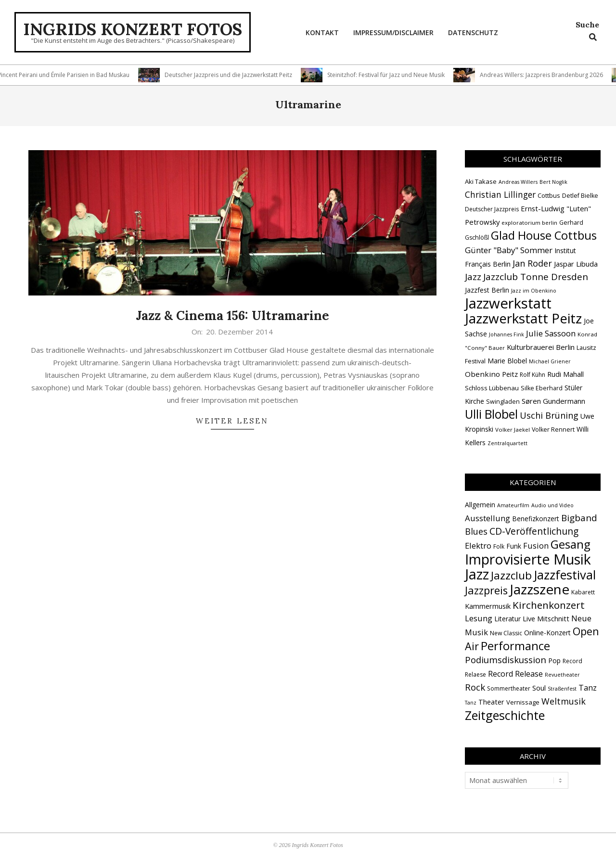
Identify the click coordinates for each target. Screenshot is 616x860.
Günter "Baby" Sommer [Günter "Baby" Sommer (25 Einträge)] (509, 250)
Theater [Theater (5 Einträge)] (491, 702)
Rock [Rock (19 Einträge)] (475, 687)
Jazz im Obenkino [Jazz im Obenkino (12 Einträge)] (534, 291)
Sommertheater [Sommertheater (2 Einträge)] (509, 688)
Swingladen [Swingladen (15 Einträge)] (503, 402)
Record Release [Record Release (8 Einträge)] (515, 674)
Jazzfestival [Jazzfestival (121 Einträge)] (565, 575)
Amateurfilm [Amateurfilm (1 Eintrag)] (513, 505)
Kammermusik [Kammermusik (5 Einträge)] (488, 606)
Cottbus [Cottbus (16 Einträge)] (549, 195)
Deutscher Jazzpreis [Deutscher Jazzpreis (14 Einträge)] (492, 209)
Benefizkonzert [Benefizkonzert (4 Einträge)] (536, 519)
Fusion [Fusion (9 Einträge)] (536, 546)
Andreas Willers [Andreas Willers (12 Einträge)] (518, 182)
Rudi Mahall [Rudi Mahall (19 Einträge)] (565, 374)
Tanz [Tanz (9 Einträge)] (588, 687)
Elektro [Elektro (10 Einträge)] (478, 546)
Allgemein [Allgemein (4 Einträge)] (480, 505)
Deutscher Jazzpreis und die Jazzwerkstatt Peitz (234, 75)
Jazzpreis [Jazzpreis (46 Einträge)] (486, 590)
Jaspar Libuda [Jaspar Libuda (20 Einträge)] (576, 264)
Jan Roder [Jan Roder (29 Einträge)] (532, 263)
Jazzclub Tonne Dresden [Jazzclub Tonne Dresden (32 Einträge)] (536, 277)
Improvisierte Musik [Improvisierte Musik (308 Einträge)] (528, 559)
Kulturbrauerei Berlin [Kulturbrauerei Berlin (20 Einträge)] (541, 347)
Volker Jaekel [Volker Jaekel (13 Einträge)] (513, 430)
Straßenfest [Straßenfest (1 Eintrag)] (562, 689)
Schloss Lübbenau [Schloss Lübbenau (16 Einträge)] (492, 388)
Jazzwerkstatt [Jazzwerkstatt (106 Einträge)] (508, 303)
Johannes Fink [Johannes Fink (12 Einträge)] (507, 334)
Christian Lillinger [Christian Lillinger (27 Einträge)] (500, 194)
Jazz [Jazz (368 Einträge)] (477, 574)
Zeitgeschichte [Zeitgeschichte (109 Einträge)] (505, 715)
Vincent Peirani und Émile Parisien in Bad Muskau (69, 75)
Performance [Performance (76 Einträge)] (515, 646)
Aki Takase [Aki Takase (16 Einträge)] (481, 181)
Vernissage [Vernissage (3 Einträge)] (523, 702)
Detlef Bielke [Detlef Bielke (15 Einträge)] (580, 196)
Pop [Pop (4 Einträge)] (554, 661)
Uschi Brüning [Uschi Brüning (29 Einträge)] (549, 415)
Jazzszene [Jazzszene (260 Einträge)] (539, 589)
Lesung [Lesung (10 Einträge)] (479, 618)
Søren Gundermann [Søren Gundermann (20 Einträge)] (553, 401)
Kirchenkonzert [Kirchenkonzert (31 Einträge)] (549, 605)
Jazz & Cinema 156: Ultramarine (232, 315)
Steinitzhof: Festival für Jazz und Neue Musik (391, 75)
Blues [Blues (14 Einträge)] (476, 531)
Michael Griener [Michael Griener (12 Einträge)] (550, 361)
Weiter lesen (232, 421)
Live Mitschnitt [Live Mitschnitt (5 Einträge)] (546, 618)
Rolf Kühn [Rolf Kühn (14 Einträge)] (533, 375)
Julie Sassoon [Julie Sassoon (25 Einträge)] (551, 333)
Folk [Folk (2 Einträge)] (499, 546)
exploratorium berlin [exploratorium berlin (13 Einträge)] (529, 223)
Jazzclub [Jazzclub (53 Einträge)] (511, 575)
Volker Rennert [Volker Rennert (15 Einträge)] (553, 430)
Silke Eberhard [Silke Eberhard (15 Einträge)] (542, 388)
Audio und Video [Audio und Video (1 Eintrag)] (552, 505)
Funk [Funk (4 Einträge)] (514, 546)
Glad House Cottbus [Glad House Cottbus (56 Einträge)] (544, 235)
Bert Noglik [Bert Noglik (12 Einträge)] (553, 182)
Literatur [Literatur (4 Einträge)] (507, 619)
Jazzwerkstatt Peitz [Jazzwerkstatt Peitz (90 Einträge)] (523, 318)
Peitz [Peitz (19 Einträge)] (510, 374)
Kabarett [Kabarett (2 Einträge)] (583, 592)
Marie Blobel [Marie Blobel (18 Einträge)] (507, 361)
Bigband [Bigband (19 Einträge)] (579, 518)
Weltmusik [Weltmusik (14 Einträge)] (564, 701)
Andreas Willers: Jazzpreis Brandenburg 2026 (547, 75)
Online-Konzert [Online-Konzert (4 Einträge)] (547, 633)
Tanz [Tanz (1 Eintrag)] (471, 703)
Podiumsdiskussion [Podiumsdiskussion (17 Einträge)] (506, 660)
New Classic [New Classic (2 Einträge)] (506, 633)
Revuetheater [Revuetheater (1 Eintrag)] (562, 675)
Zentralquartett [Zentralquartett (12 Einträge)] (507, 443)
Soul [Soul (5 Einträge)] (539, 688)
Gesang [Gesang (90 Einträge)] (571, 544)
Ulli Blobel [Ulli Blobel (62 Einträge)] (491, 414)
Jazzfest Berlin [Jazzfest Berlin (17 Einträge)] (487, 290)
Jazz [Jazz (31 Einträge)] (473, 277)
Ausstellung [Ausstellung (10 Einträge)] (488, 518)
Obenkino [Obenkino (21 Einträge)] (482, 374)
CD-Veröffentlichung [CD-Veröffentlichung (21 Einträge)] (534, 531)
